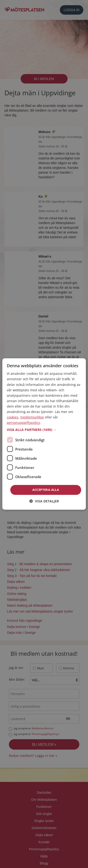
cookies (13, 417)
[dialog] (44, 434)
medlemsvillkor (32, 417)
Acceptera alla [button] (46, 490)
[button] (44, 430)
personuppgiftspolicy (23, 423)
